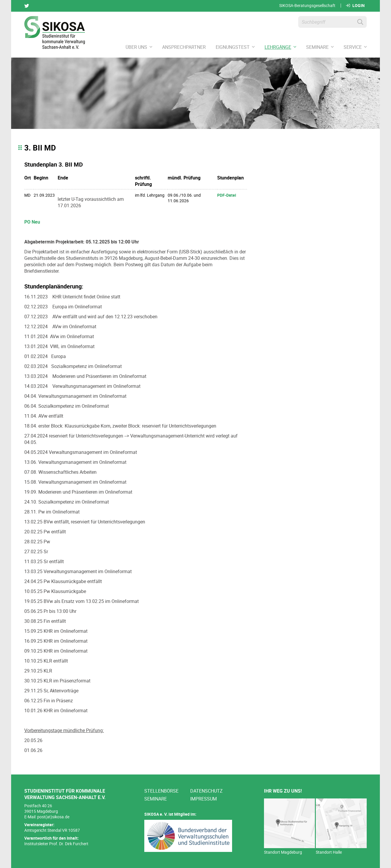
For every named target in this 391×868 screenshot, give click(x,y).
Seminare (320, 47)
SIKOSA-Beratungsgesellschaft (307, 6)
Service (355, 47)
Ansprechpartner (184, 47)
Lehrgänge (280, 47)
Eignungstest (235, 47)
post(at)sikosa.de (53, 817)
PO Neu (32, 222)
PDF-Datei (227, 195)
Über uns (139, 47)
